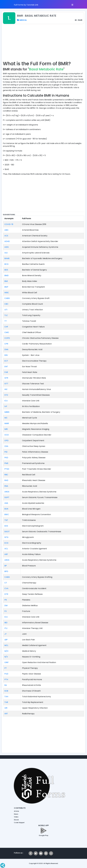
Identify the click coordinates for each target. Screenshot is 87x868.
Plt (6, 600)
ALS (6, 253)
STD (6, 395)
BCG (6, 264)
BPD (6, 571)
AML (6, 503)
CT (6, 583)
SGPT (7, 497)
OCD (7, 435)
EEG (6, 526)
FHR (6, 372)
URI (6, 708)
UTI (6, 310)
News (16, 814)
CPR (6, 344)
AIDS (7, 247)
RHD (6, 480)
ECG (6, 543)
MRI (6, 429)
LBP (6, 640)
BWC (7, 514)
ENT (6, 367)
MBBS (7, 412)
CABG (7, 298)
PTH (6, 679)
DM (6, 606)
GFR (6, 378)
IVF (6, 406)
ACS (6, 236)
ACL (6, 549)
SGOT (7, 532)
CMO (7, 332)
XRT (6, 714)
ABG (6, 230)
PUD (6, 674)
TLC (6, 315)
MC (6, 418)
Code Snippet (19, 823)
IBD (6, 623)
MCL (6, 645)
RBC (6, 475)
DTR (6, 594)
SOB (6, 691)
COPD (7, 338)
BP (6, 566)
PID (6, 452)
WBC (7, 293)
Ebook (16, 820)
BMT (6, 287)
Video (16, 817)
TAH (6, 697)
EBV (6, 355)
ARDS (7, 492)
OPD (6, 441)
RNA (6, 486)
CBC (6, 304)
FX (6, 611)
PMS (6, 463)
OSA (6, 446)
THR (6, 702)
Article (16, 811)
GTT (6, 384)
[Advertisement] (45, 44)
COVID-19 (9, 224)
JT (6, 634)
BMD (7, 275)
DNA (6, 349)
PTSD (7, 469)
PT (6, 668)
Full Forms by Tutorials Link (26, 5)
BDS (6, 270)
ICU (6, 401)
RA (6, 685)
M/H (6, 651)
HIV (6, 389)
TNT (6, 520)
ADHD (7, 241)
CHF (6, 327)
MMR (7, 423)
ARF (6, 554)
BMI (6, 281)
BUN (6, 509)
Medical (22, 20)
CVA (6, 588)
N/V (6, 657)
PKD (6, 458)
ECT (6, 361)
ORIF (7, 662)
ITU (6, 628)
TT (6, 321)
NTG (6, 537)
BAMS (7, 258)
